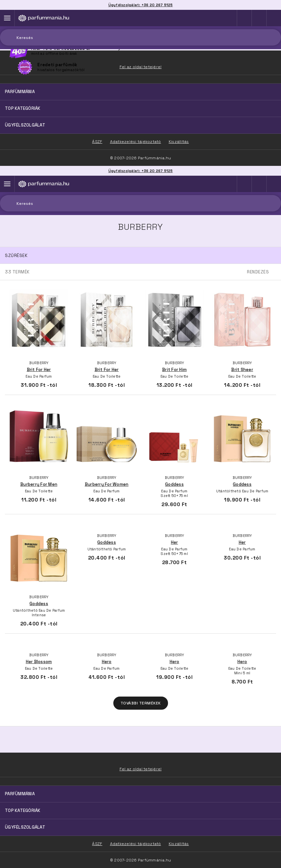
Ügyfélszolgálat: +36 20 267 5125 (141, 171)
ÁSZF (97, 844)
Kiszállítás (179, 844)
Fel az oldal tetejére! (141, 769)
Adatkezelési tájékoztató (136, 844)
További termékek (141, 703)
